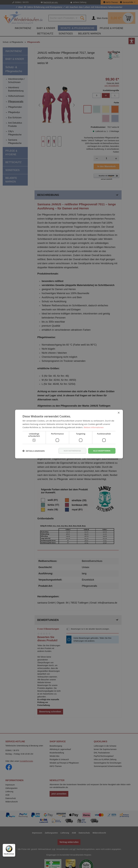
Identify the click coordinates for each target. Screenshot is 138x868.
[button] (34, 451)
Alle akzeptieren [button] (101, 451)
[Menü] (14, 846)
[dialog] (69, 434)
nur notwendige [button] (71, 451)
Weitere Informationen (94, 427)
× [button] (119, 413)
